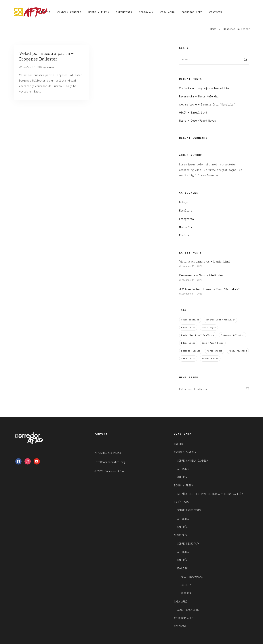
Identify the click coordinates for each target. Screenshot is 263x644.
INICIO (178, 444)
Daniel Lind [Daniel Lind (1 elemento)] (188, 327)
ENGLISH (182, 568)
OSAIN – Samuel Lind (193, 113)
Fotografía (186, 219)
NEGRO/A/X (146, 12)
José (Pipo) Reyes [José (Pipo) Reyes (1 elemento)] (213, 343)
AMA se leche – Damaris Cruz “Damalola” (207, 104)
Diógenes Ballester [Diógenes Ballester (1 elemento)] (232, 335)
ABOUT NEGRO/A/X (192, 577)
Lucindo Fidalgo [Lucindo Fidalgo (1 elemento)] (191, 351)
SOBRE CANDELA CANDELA (193, 461)
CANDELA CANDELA (69, 12)
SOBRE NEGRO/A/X (188, 544)
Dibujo (184, 202)
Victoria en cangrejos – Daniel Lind (205, 88)
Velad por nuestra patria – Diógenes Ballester (46, 56)
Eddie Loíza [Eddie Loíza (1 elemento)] (188, 343)
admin (50, 67)
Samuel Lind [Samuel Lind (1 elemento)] (188, 358)
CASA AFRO (168, 12)
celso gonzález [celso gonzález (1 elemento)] (190, 320)
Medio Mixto (187, 227)
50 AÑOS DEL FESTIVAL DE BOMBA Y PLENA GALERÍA (210, 494)
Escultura (186, 210)
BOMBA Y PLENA (99, 12)
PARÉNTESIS (124, 12)
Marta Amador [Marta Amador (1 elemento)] (215, 351)
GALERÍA (182, 477)
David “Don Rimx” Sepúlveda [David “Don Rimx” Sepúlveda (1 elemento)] (198, 335)
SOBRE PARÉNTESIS (189, 510)
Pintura (184, 235)
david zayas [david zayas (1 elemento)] (209, 327)
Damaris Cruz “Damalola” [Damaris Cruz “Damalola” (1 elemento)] (220, 320)
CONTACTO (216, 12)
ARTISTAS (183, 469)
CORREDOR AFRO (192, 12)
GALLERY (186, 585)
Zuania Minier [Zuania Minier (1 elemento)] (210, 358)
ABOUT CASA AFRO (188, 610)
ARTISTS (186, 593)
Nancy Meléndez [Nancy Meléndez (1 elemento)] (238, 351)
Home (213, 29)
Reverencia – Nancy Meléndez (199, 96)
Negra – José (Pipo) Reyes (197, 121)
